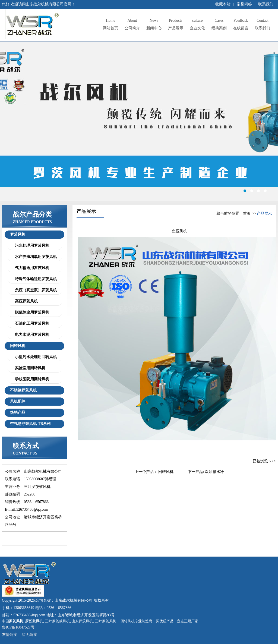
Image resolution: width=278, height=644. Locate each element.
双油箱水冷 (214, 472)
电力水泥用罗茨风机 (31, 335)
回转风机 (18, 346)
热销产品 (18, 413)
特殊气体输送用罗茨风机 (35, 279)
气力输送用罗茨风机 (31, 268)
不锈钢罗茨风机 (23, 390)
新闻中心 (154, 23)
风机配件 (18, 401)
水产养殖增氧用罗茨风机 (35, 257)
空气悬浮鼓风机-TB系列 (30, 424)
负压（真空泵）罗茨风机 (35, 290)
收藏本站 (223, 4)
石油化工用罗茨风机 (31, 323)
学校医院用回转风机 (31, 379)
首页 (247, 214)
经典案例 (219, 23)
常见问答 (244, 4)
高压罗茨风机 (25, 301)
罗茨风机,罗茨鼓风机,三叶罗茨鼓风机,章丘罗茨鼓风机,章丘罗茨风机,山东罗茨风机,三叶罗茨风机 (139, 121)
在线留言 (241, 23)
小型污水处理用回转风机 (35, 357)
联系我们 (266, 4)
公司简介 (132, 23)
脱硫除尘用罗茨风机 (31, 312)
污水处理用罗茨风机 (31, 246)
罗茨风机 (18, 234)
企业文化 (197, 23)
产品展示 (176, 23)
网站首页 (110, 23)
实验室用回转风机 (29, 368)
